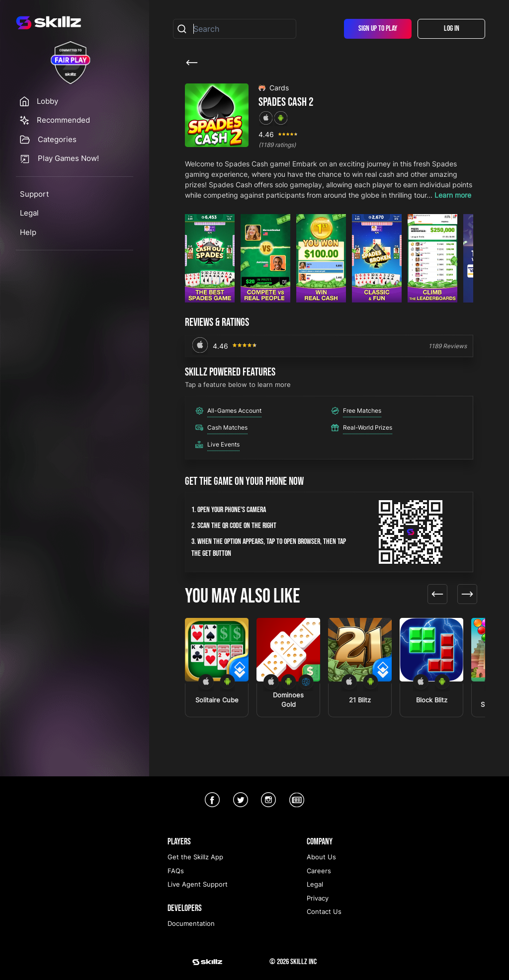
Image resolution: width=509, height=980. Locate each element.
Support (34, 194)
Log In (452, 29)
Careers (319, 871)
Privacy (318, 898)
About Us (321, 857)
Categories (57, 139)
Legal (29, 213)
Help (28, 232)
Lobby (47, 101)
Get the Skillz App (195, 857)
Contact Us (324, 911)
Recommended (63, 120)
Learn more (453, 195)
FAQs (176, 871)
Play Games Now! (68, 158)
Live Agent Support (198, 884)
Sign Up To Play (378, 29)
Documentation (191, 923)
